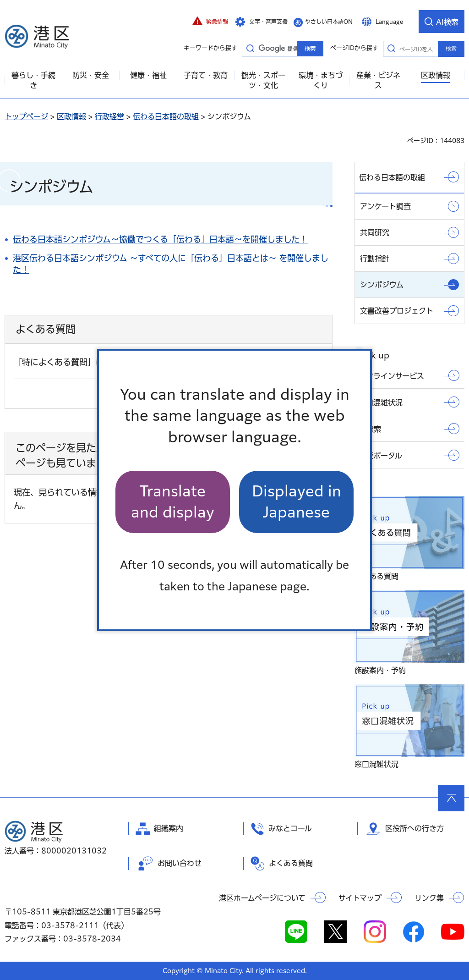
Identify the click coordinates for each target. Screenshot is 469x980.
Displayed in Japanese (297, 502)
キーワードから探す (250, 48)
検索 (451, 49)
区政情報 (71, 116)
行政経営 (109, 116)
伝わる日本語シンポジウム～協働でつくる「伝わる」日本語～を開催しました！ (160, 239)
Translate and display (173, 502)
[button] (210, 22)
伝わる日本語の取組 (166, 116)
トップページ (26, 116)
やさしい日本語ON (329, 22)
